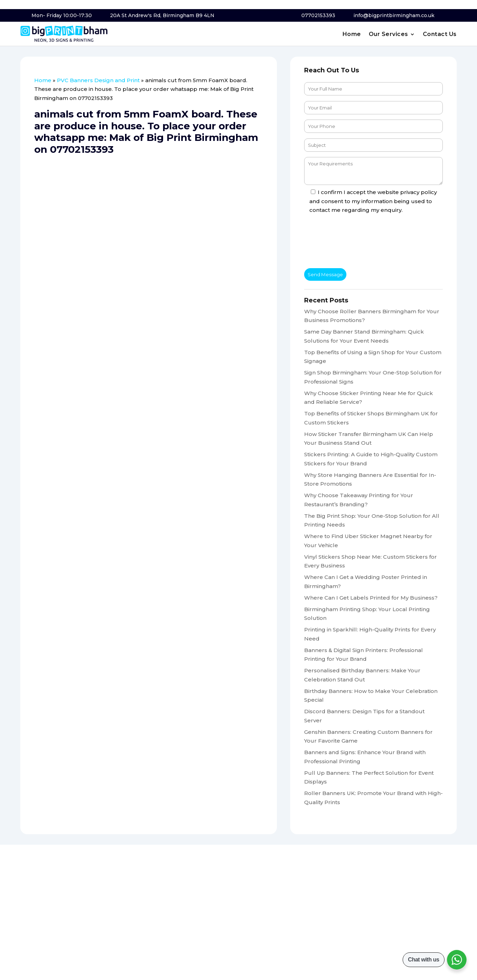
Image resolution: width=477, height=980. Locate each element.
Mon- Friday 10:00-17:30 (62, 15)
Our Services (388, 35)
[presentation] (357, 242)
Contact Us (440, 35)
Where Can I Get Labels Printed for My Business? (371, 598)
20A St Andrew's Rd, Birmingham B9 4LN (162, 15)
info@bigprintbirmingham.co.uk (394, 15)
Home (352, 35)
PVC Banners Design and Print (98, 80)
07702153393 (318, 15)
